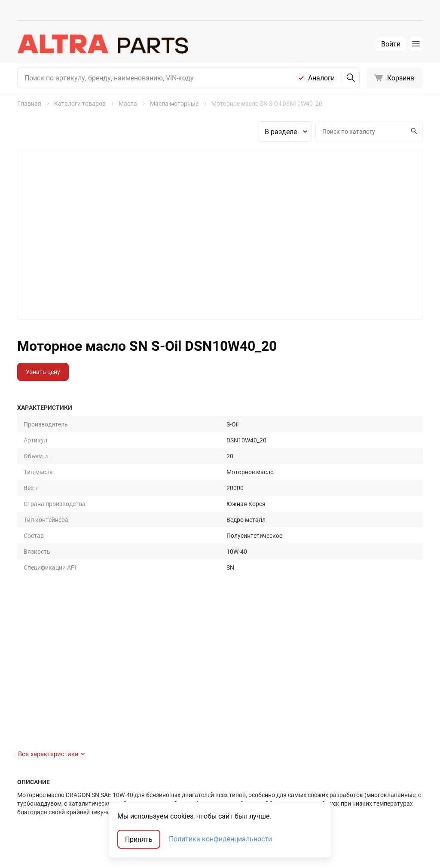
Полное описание (49, 596)
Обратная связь (40, 800)
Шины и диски (225, 752)
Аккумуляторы (227, 800)
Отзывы (125, 764)
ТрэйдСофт (63, 854)
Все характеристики (51, 522)
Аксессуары (222, 776)
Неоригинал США (337, 776)
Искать (413, 131)
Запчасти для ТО (229, 740)
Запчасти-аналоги (339, 752)
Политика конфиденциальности (220, 839)
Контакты (127, 740)
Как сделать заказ (43, 752)
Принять (139, 839)
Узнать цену (43, 372)
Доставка (31, 776)
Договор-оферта (41, 788)
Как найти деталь (42, 740)
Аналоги (321, 78)
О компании (130, 752)
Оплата (28, 764)
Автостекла (222, 788)
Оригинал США (334, 764)
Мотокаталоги (333, 788)
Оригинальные (334, 740)
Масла (215, 764)
